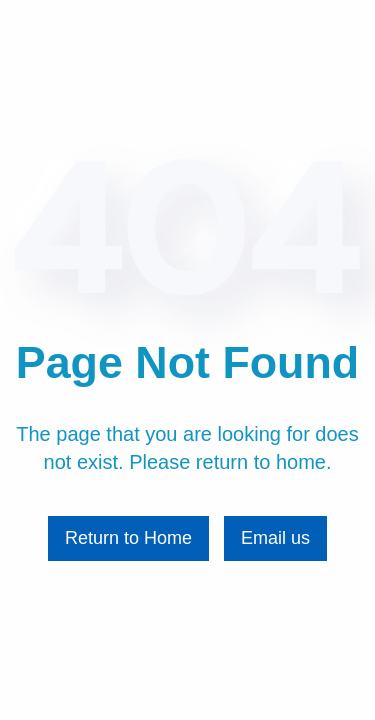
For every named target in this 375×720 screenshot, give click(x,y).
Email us (275, 538)
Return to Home (128, 538)
